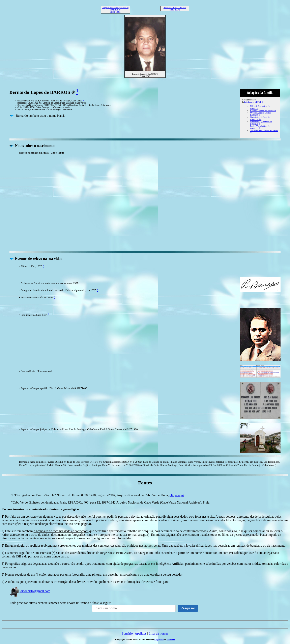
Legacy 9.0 (159, 640)
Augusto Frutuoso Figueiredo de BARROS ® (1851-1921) (115, 10)
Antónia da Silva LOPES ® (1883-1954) (175, 9)
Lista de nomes (158, 633)
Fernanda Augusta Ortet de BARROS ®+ (261, 123)
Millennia (171, 640)
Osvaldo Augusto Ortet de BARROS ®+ (261, 114)
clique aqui (177, 495)
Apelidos (141, 633)
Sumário (127, 633)
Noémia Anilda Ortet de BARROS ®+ (260, 118)
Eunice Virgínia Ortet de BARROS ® (260, 127)
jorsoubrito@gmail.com (30, 591)
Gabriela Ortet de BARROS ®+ (263, 111)
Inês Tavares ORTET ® (254, 102)
